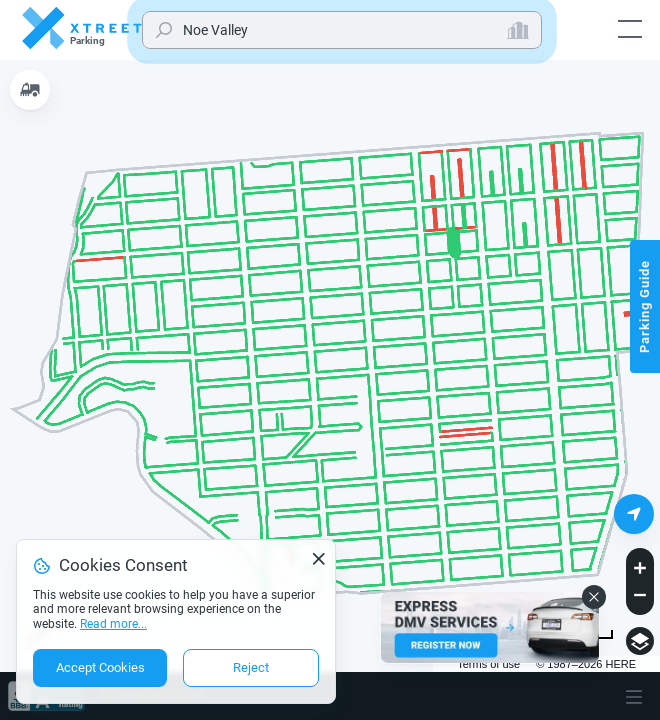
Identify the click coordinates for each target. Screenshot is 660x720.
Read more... (113, 624)
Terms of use (488, 664)
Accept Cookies (100, 667)
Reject (251, 667)
